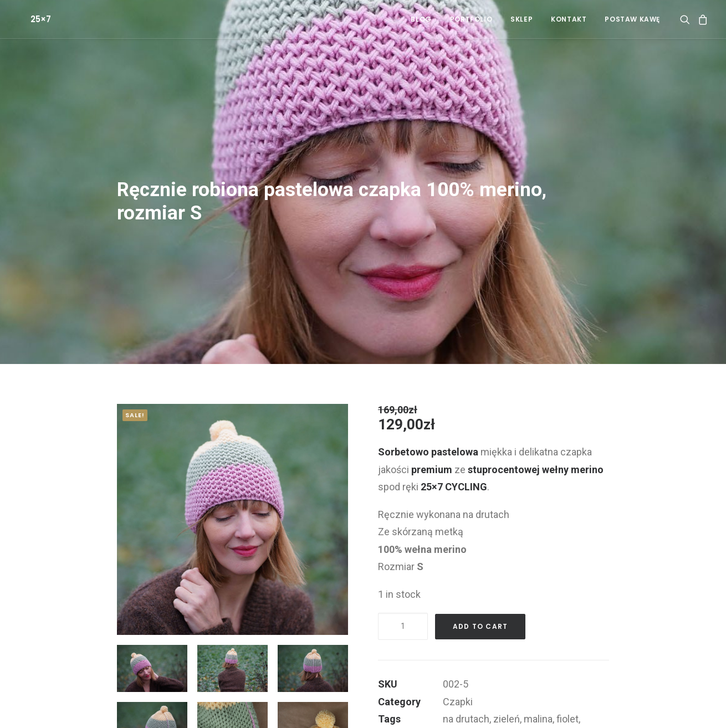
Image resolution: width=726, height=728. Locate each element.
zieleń (507, 672)
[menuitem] (421, 19)
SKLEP (522, 19)
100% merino (556, 690)
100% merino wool (483, 707)
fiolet (567, 672)
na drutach (466, 672)
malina (538, 672)
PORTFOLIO (471, 19)
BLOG (421, 19)
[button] (687, 19)
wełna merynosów (483, 690)
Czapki (458, 655)
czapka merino (559, 707)
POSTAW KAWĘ (632, 19)
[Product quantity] (403, 580)
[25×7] (27, 19)
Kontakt (569, 19)
